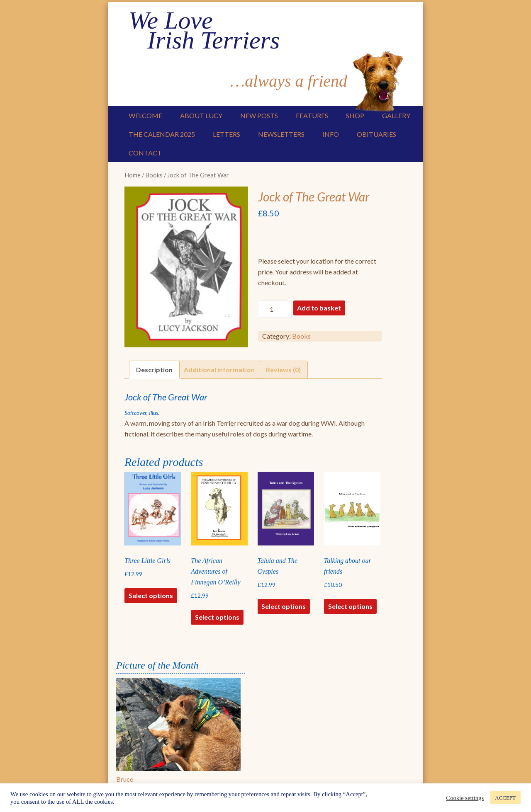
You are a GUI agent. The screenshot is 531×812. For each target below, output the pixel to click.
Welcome (145, 115)
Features (312, 115)
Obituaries (376, 134)
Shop (355, 115)
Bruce (125, 779)
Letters (227, 134)
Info (331, 134)
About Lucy (201, 115)
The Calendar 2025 (162, 134)
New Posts (259, 115)
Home (133, 175)
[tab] (154, 370)
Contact (145, 153)
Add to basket (319, 308)
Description (154, 370)
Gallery (396, 115)
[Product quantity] (275, 309)
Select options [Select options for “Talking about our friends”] (350, 606)
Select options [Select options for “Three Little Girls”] (151, 595)
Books (154, 175)
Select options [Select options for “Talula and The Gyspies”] (284, 606)
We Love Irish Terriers (204, 30)
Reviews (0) (283, 370)
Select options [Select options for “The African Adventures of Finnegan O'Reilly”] (217, 617)
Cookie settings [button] (465, 798)
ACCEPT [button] (505, 798)
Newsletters (281, 134)
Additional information (219, 370)
